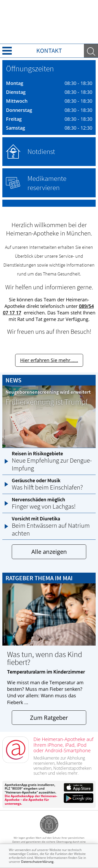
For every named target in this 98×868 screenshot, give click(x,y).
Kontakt (49, 51)
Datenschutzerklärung (37, 862)
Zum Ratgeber (49, 718)
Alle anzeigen (49, 552)
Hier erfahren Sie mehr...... (49, 360)
